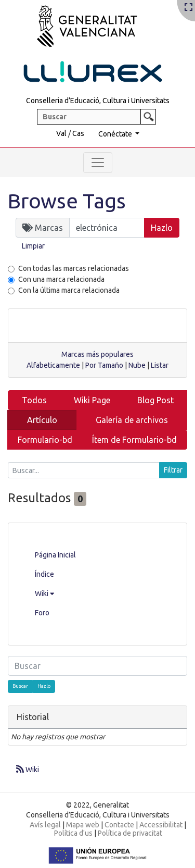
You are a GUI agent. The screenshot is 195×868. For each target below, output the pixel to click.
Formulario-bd (45, 440)
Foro (42, 613)
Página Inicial (55, 555)
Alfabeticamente (53, 365)
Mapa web (83, 825)
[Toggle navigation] (98, 163)
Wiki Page (92, 400)
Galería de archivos (132, 420)
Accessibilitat (161, 825)
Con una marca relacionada (61, 279)
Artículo (42, 420)
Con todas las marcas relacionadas (74, 268)
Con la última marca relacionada (69, 290)
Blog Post (155, 400)
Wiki (44, 593)
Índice (44, 574)
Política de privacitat (130, 833)
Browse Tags (67, 201)
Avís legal (45, 825)
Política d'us (73, 833)
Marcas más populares (97, 354)
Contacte (119, 825)
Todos (34, 400)
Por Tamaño (104, 365)
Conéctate (116, 134)
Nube (137, 365)
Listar (160, 365)
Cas (78, 133)
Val (61, 133)
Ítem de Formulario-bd (134, 440)
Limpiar (33, 246)
